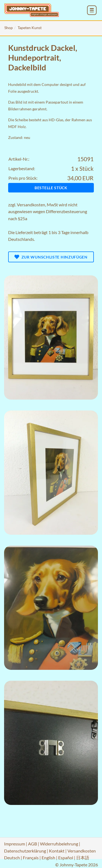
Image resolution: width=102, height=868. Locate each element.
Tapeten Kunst (30, 28)
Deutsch (12, 858)
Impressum (15, 844)
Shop (9, 28)
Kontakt (57, 851)
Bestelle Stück (51, 188)
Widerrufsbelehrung (59, 844)
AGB (33, 844)
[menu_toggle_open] (92, 10)
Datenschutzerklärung (25, 851)
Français (31, 858)
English (48, 858)
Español (66, 858)
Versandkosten (31, 205)
